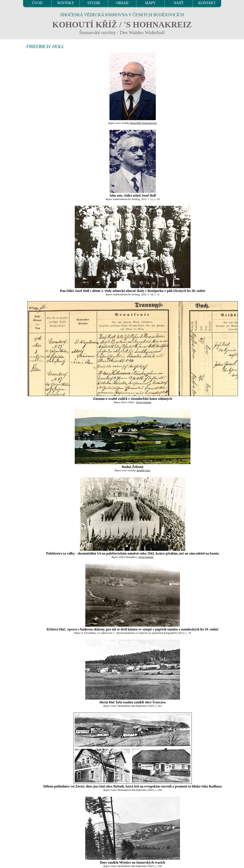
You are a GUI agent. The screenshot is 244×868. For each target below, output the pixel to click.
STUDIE (94, 3)
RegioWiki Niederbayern (143, 123)
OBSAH (122, 3)
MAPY (150, 3)
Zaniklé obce (143, 470)
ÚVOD (37, 3)
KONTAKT (207, 3)
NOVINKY (66, 3)
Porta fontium (144, 402)
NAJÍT (179, 3)
